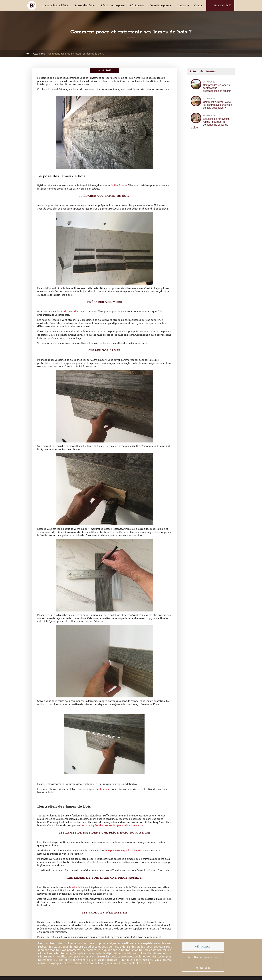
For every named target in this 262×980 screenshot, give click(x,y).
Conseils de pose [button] (160, 5)
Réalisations (137, 5)
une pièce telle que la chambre (123, 850)
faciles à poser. (119, 185)
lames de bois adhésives (71, 311)
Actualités (39, 54)
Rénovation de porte (113, 5)
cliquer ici (105, 789)
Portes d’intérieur (85, 5)
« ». (82, 963)
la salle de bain (78, 887)
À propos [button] (183, 5)
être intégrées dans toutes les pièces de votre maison (113, 825)
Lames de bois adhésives (56, 5)
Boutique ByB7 (220, 6)
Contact (199, 5)
